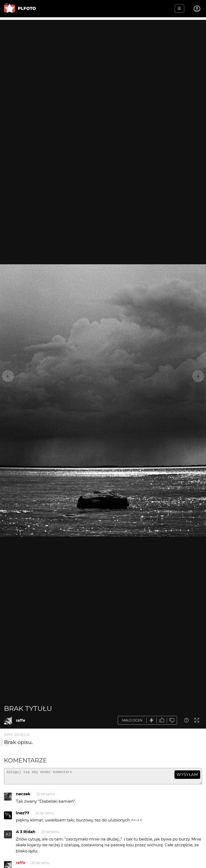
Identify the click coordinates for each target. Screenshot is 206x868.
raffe (21, 720)
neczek (23, 796)
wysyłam (187, 774)
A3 (8, 837)
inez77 (23, 815)
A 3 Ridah (26, 834)
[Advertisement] (103, 57)
